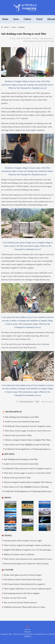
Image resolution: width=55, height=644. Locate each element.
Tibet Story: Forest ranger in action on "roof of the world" (28, 431)
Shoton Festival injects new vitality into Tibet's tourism (26, 564)
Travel (39, 19)
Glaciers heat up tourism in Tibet (18, 435)
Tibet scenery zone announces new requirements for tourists (29, 559)
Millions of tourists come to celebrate (19, 554)
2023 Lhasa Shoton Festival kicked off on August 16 (24, 584)
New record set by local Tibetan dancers (20, 602)
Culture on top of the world (15, 598)
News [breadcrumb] (14, 27)
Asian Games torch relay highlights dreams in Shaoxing (27, 445)
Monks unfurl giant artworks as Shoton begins (23, 575)
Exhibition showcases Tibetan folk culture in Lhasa (24, 607)
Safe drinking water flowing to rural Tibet (22, 417)
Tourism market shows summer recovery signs (23, 541)
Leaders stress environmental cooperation (22, 422)
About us (28, 629)
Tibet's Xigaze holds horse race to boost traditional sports (28, 589)
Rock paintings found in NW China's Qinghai (22, 593)
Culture (27, 19)
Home (5, 19)
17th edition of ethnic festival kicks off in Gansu (23, 579)
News (16, 19)
